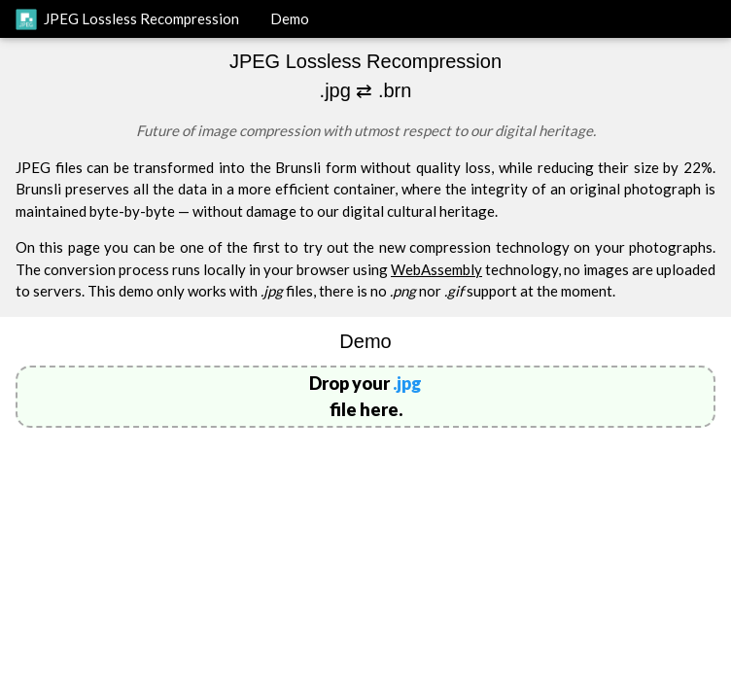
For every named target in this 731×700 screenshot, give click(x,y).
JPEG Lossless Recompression (127, 19)
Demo (290, 18)
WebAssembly (436, 269)
